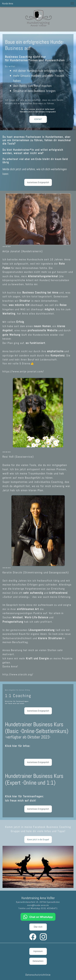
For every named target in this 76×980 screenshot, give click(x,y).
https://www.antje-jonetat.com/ (23, 371)
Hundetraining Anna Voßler (38, 898)
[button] (72, 3)
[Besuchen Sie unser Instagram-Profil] (43, 937)
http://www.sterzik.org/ (18, 674)
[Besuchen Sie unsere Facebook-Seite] (33, 937)
